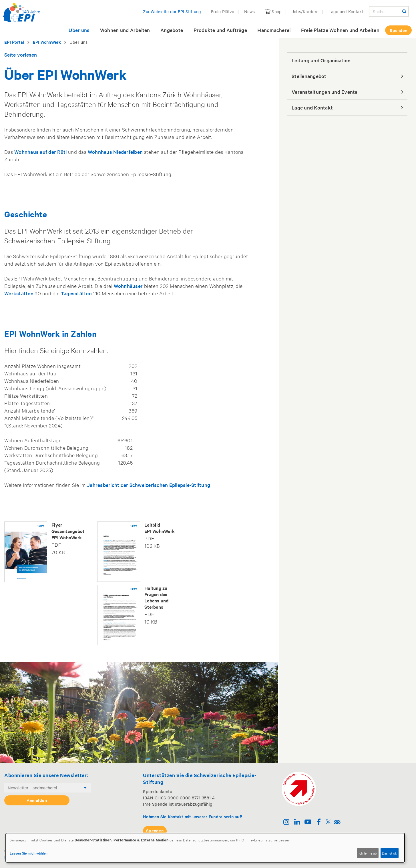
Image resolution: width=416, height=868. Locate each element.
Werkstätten (19, 293)
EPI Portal (14, 42)
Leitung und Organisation (321, 60)
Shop (273, 11)
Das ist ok (389, 853)
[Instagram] (286, 822)
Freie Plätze (223, 11)
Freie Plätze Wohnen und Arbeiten (340, 30)
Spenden (398, 30)
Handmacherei (274, 30)
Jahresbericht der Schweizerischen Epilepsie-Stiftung (149, 485)
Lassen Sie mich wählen (29, 853)
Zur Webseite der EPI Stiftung (172, 11)
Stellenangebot (309, 76)
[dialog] (205, 848)
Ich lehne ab (368, 853)
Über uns (79, 30)
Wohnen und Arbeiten (125, 30)
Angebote (172, 30)
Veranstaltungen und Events (325, 92)
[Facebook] (319, 822)
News (250, 11)
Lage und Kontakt (346, 11)
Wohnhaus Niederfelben (115, 152)
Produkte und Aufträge (220, 30)
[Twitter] (328, 822)
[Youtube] (308, 822)
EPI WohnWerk (47, 42)
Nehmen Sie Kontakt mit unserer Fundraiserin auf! (192, 816)
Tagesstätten (76, 293)
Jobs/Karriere (305, 11)
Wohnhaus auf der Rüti (40, 152)
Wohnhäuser (128, 286)
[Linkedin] (297, 822)
